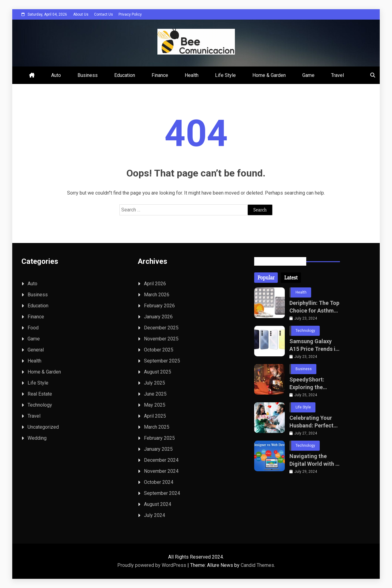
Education (125, 75)
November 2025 (161, 339)
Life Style (225, 75)
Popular (266, 278)
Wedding (37, 438)
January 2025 (158, 449)
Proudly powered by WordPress (152, 565)
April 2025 (155, 416)
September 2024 (162, 493)
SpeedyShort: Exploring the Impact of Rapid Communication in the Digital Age (313, 384)
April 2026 (155, 284)
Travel (337, 75)
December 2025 (161, 328)
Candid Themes (257, 565)
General (36, 350)
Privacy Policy (130, 14)
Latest (291, 278)
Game (308, 75)
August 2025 (158, 372)
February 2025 (159, 438)
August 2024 (158, 504)
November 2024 (161, 471)
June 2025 (155, 394)
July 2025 (155, 383)
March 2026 (157, 295)
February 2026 (159, 306)
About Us (81, 14)
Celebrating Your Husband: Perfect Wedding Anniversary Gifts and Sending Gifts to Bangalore (312, 422)
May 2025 (155, 405)
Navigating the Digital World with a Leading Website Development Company (314, 460)
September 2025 (162, 361)
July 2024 (155, 515)
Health (192, 75)
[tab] (266, 278)
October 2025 (159, 350)
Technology (40, 405)
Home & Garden (269, 75)
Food (33, 328)
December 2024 (161, 460)
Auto (56, 75)
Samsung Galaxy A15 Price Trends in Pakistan (314, 345)
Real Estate (40, 394)
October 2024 (159, 482)
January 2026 (158, 317)
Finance (160, 75)
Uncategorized (43, 427)
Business (88, 75)
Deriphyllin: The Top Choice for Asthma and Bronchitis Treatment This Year (314, 307)
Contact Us (104, 14)
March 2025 (157, 427)
